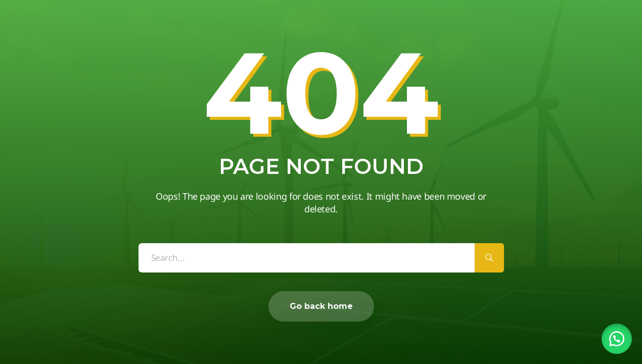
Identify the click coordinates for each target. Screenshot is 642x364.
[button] (617, 339)
